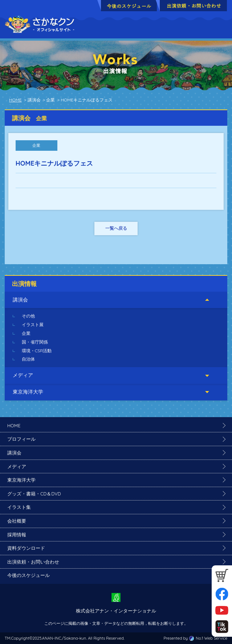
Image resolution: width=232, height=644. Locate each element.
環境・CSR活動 (37, 351)
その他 (28, 316)
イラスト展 (33, 325)
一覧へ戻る (116, 228)
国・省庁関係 (35, 342)
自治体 (28, 359)
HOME (15, 100)
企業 (26, 333)
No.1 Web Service (211, 638)
